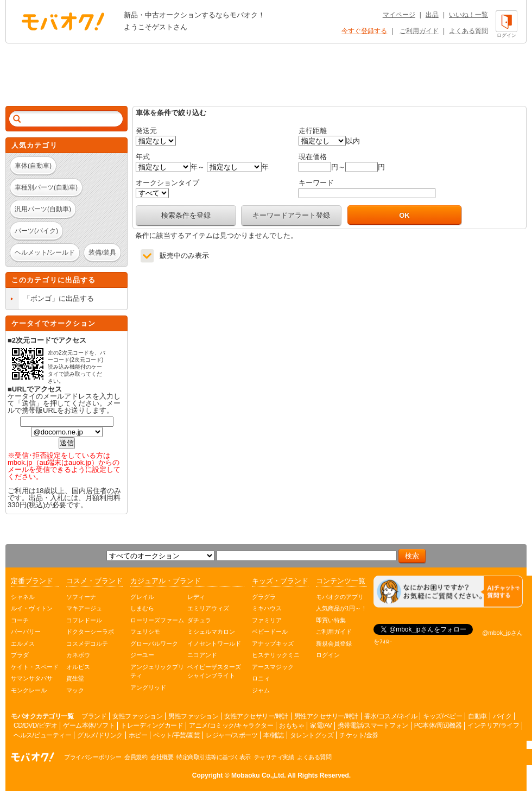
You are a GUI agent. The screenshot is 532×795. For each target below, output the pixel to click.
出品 (432, 15)
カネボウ (78, 655)
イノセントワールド (214, 643)
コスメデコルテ (87, 643)
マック (75, 690)
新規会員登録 (334, 643)
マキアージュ (84, 608)
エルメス (23, 643)
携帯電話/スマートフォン (373, 725)
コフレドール (84, 620)
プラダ (20, 655)
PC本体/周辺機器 (438, 725)
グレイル (142, 597)
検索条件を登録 (186, 215)
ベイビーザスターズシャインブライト (214, 671)
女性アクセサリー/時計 (256, 716)
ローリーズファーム (157, 620)
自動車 (477, 716)
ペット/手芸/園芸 (176, 735)
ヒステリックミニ (276, 655)
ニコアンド (202, 655)
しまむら (142, 608)
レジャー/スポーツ (232, 735)
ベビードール (270, 632)
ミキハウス (267, 608)
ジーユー (142, 655)
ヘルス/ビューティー (42, 735)
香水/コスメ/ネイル (391, 716)
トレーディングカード (152, 725)
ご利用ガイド (419, 31)
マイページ (399, 15)
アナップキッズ (273, 643)
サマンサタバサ (32, 678)
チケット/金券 (359, 735)
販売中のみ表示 (184, 255)
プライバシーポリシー (93, 757)
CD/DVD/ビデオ (35, 725)
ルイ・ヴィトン (32, 608)
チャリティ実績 (274, 757)
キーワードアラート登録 (291, 215)
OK (404, 215)
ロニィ (261, 678)
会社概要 (162, 757)
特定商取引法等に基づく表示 (214, 757)
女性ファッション (137, 716)
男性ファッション (193, 716)
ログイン (328, 655)
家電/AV (321, 725)
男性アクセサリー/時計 (326, 716)
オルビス (78, 667)
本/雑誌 (273, 735)
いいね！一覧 (468, 15)
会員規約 (136, 757)
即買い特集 (331, 620)
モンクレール (29, 690)
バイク (502, 716)
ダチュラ (199, 620)
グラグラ (264, 597)
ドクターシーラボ (90, 632)
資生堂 (75, 678)
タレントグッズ (312, 735)
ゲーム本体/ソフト (89, 725)
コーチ (20, 620)
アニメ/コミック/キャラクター (231, 725)
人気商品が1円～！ (341, 608)
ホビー (138, 735)
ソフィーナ (81, 597)
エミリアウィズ (208, 608)
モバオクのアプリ (340, 597)
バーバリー (26, 632)
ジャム (261, 690)
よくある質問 (468, 31)
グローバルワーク (154, 643)
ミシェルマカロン (211, 632)
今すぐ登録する (364, 31)
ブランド (94, 716)
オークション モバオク (63, 21)
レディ (196, 597)
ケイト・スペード (35, 667)
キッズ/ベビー (442, 716)
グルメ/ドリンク (100, 735)
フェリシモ (145, 632)
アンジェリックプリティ (157, 671)
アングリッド (148, 687)
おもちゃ (292, 725)
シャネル (23, 597)
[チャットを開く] (448, 592)
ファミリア (267, 620)
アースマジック (273, 667)
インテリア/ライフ (493, 725)
